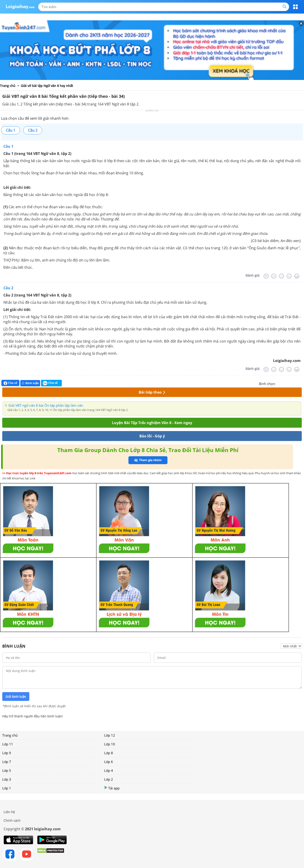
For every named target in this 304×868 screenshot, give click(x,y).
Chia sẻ (10, 383)
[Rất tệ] (266, 276)
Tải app (112, 788)
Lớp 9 (7, 753)
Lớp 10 (110, 744)
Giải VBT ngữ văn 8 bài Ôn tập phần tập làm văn (46, 405)
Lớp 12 (110, 735)
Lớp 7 (7, 762)
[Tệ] (274, 276)
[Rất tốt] (297, 276)
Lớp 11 (8, 744)
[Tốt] (289, 276)
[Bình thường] (281, 276)
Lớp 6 (109, 762)
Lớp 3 (7, 779)
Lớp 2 (109, 779)
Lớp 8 (109, 753)
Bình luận (30, 383)
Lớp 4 (109, 770)
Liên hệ (9, 812)
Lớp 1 (7, 788)
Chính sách (12, 820)
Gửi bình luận (16, 697)
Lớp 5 (7, 770)
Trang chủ (10, 735)
